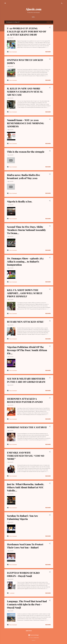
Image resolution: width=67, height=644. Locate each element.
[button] (50, 28)
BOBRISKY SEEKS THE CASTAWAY (27, 427)
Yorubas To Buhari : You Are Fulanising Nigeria (22, 518)
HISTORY (9, 17)
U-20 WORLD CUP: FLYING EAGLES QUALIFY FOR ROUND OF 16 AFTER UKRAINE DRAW (27, 32)
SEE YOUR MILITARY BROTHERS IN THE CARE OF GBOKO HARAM (26, 380)
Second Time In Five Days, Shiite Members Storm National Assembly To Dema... (26, 230)
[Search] (62, 4)
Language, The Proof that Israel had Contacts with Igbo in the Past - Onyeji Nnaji (27, 605)
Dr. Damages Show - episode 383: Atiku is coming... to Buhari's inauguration (25, 262)
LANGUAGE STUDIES (24, 17)
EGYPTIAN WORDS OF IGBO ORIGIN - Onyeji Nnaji (23, 575)
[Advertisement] (58, 40)
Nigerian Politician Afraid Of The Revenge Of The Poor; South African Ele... (27, 350)
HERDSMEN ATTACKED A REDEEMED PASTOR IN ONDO (25, 400)
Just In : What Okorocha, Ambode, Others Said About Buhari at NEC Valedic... (26, 488)
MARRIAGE (41, 17)
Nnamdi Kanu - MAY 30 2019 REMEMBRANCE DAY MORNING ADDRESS (25, 123)
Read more (48, 52)
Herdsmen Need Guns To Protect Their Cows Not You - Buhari (25, 546)
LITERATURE (33, 17)
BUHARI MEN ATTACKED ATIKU (25, 322)
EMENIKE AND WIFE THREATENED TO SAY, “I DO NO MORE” (26, 456)
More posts (29, 631)
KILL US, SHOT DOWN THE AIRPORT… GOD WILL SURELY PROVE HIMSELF (25, 293)
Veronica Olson (36, 638)
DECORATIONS (57, 17)
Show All (49, 22)
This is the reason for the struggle (26, 152)
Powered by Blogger (34, 635)
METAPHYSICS (49, 17)
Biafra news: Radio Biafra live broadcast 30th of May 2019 (23, 177)
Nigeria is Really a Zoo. (20, 202)
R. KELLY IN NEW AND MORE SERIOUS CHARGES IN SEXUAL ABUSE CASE (25, 92)
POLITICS (15, 17)
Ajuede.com (34, 9)
